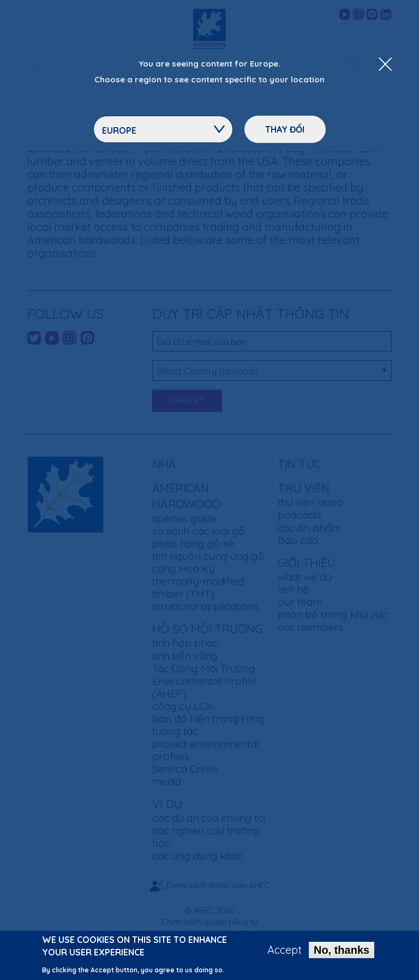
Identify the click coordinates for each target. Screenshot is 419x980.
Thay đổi (285, 129)
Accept (285, 954)
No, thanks (342, 954)
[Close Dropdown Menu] (385, 65)
